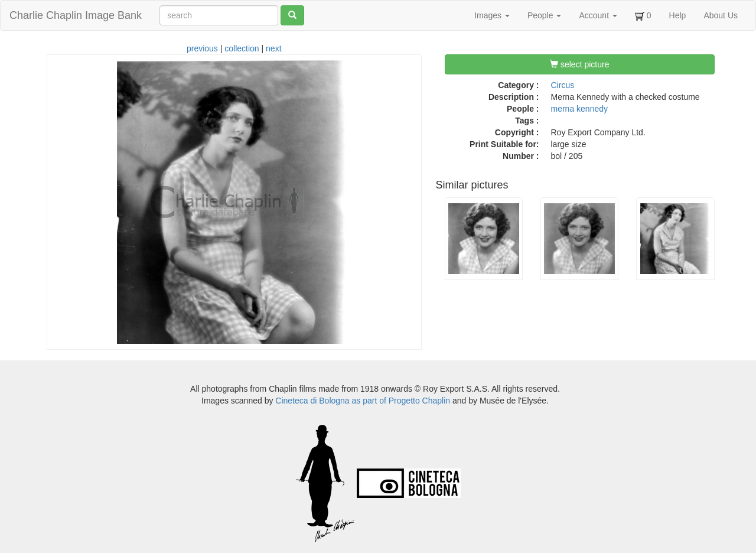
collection (242, 48)
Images (492, 15)
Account (598, 15)
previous (202, 48)
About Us (721, 15)
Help (678, 15)
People (544, 15)
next (273, 48)
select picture (579, 64)
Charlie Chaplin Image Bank (76, 15)
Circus (563, 85)
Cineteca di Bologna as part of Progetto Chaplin (363, 401)
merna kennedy (580, 109)
